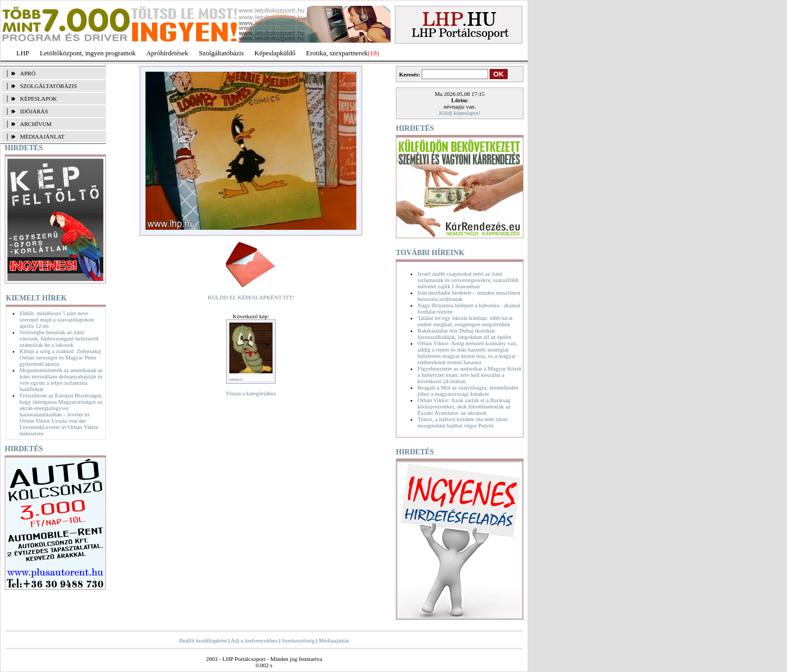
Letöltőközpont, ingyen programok (88, 53)
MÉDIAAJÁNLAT (42, 137)
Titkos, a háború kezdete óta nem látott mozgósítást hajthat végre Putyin (463, 422)
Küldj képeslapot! (460, 113)
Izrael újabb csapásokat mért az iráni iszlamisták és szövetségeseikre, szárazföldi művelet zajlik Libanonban (468, 280)
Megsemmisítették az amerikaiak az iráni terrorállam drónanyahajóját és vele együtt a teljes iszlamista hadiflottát (61, 379)
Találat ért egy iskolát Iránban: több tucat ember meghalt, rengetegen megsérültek (465, 321)
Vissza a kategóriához (251, 393)
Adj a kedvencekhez (254, 640)
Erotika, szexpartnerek (337, 53)
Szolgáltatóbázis (221, 53)
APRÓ (28, 73)
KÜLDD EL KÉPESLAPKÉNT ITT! (251, 297)
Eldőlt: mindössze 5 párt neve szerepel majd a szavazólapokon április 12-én (57, 319)
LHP (23, 53)
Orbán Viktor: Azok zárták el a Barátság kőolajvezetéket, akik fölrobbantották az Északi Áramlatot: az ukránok (464, 406)
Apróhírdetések (167, 53)
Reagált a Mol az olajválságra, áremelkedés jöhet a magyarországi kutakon (468, 391)
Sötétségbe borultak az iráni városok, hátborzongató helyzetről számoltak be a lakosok (59, 338)
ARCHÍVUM (36, 124)
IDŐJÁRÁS (34, 111)
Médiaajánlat (334, 640)
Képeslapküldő (275, 53)
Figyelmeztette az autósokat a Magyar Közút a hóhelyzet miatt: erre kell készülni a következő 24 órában (469, 375)
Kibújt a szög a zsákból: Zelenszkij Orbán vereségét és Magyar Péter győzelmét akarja (60, 357)
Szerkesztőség (298, 640)
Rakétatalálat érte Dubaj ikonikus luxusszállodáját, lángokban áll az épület (464, 334)
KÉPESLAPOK (38, 99)
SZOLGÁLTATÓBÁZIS (48, 86)
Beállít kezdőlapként (203, 640)
